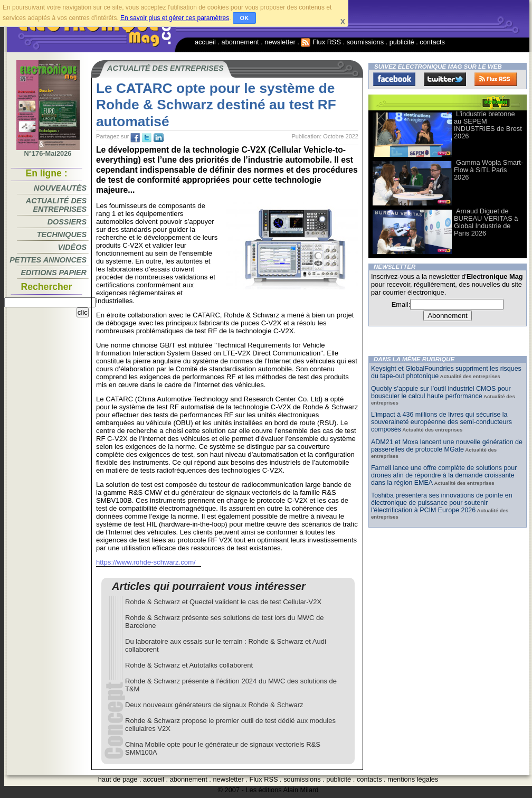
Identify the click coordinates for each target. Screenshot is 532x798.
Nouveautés (60, 188)
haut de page (118, 779)
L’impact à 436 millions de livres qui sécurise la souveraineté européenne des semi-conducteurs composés (441, 422)
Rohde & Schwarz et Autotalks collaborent (189, 665)
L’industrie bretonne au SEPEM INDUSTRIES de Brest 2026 (488, 125)
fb (135, 138)
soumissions (365, 42)
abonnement (240, 42)
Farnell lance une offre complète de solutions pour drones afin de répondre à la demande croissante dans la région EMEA (444, 475)
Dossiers (67, 222)
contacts (432, 42)
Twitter (445, 79)
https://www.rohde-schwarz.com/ (146, 562)
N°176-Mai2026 (48, 151)
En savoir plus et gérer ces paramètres (175, 18)
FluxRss (496, 79)
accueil (205, 42)
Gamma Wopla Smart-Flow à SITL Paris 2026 (488, 170)
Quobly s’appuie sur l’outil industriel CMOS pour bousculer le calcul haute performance (441, 392)
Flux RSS (321, 42)
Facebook (394, 79)
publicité (402, 42)
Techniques (62, 234)
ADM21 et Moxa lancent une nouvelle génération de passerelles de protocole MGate (447, 446)
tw (147, 138)
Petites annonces (48, 260)
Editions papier (54, 273)
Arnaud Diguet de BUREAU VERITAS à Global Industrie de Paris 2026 (486, 222)
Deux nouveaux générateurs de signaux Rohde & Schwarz (214, 705)
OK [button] (245, 18)
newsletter (280, 42)
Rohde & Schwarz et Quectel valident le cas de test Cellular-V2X (223, 602)
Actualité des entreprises (56, 205)
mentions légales (413, 779)
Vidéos (72, 247)
